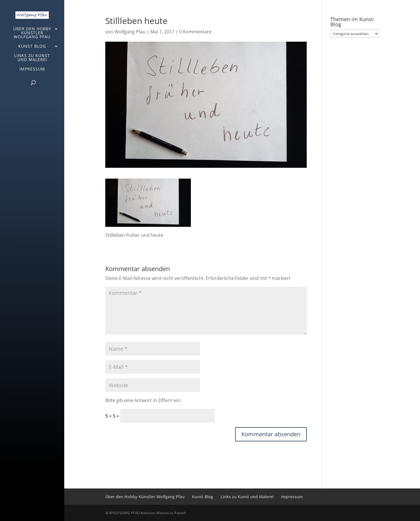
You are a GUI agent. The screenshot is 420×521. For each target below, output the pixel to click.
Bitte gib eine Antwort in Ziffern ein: (143, 400)
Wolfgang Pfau (130, 32)
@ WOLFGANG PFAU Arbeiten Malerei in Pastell (146, 513)
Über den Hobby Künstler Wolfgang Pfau (32, 33)
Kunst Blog (32, 47)
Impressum (32, 69)
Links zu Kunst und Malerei (32, 58)
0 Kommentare (195, 32)
